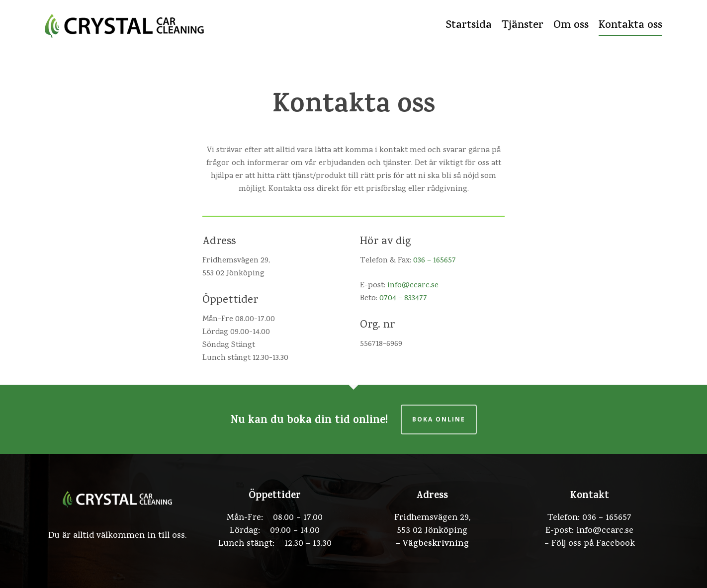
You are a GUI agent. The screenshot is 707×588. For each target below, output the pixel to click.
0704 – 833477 (403, 299)
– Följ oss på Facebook (590, 544)
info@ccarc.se (413, 286)
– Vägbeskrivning (432, 544)
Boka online (439, 419)
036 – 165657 (435, 261)
